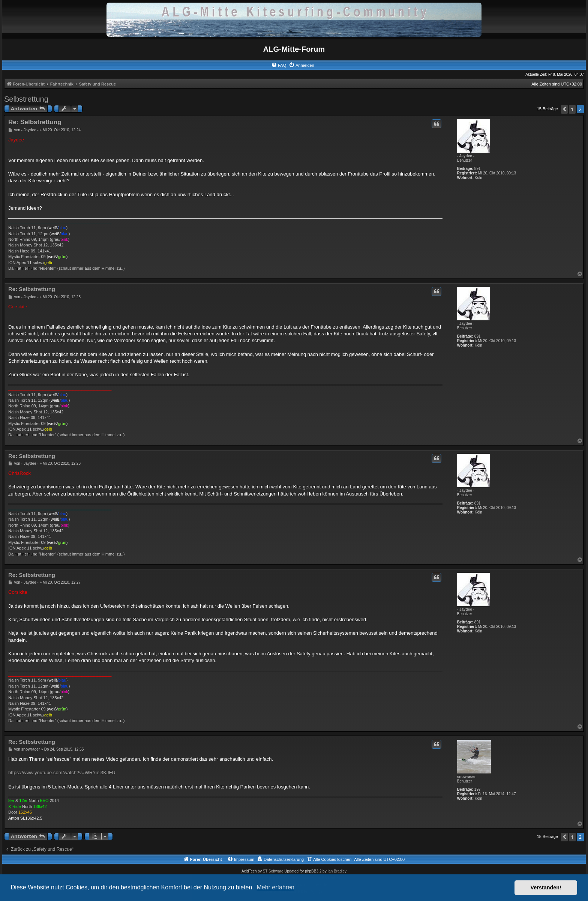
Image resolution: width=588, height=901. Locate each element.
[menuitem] (279, 65)
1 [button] (572, 109)
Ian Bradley (337, 871)
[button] (564, 109)
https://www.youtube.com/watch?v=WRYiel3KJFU (62, 773)
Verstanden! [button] (546, 887)
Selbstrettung (26, 99)
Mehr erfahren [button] (275, 887)
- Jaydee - (466, 156)
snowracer (466, 777)
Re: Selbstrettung (35, 122)
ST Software (273, 871)
